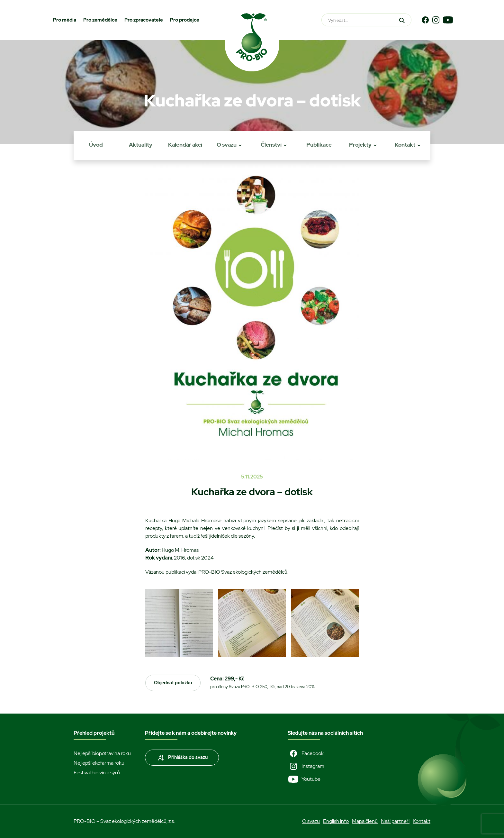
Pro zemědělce (100, 20)
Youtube (304, 779)
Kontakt (405, 145)
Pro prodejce (185, 20)
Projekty (360, 145)
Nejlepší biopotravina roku (102, 753)
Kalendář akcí (185, 145)
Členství (271, 145)
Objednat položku (173, 683)
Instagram (306, 766)
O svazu (227, 145)
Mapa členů (365, 821)
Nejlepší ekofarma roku (99, 763)
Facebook (306, 753)
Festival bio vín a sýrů (97, 773)
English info (336, 821)
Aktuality (141, 145)
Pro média (65, 20)
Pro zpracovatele (144, 20)
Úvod (96, 145)
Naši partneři (395, 821)
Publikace (319, 145)
